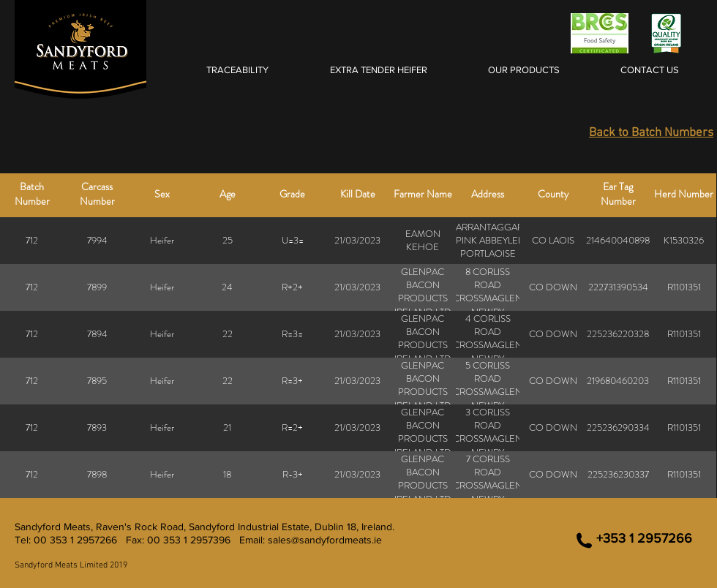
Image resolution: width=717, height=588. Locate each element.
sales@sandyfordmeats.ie (325, 540)
